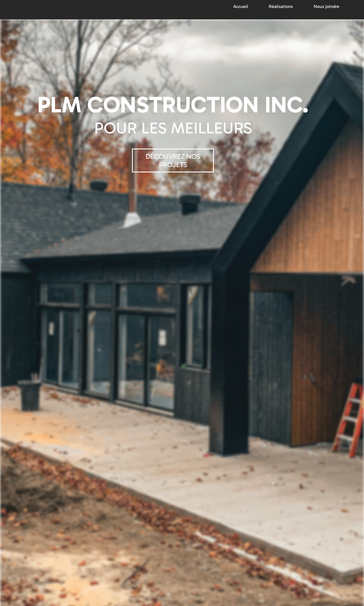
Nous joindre (326, 6)
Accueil (241, 6)
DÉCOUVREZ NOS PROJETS (173, 160)
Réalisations (281, 6)
